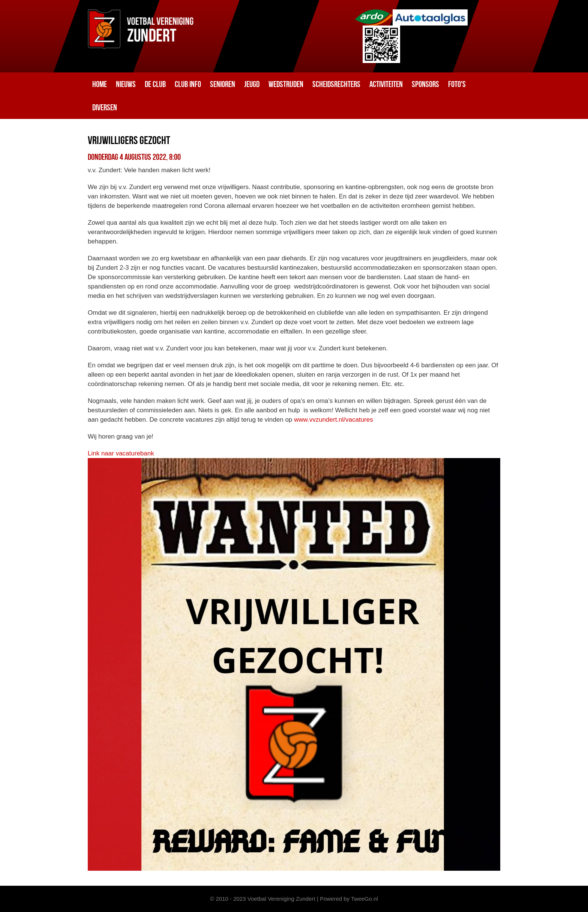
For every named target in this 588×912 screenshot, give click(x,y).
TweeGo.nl (364, 899)
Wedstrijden (286, 84)
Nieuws (126, 84)
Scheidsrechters (336, 84)
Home (100, 84)
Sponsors (425, 84)
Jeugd (252, 84)
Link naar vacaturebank (121, 453)
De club (155, 84)
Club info (188, 84)
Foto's (457, 84)
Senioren (223, 84)
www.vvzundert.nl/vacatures (334, 420)
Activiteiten (386, 84)
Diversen (105, 107)
